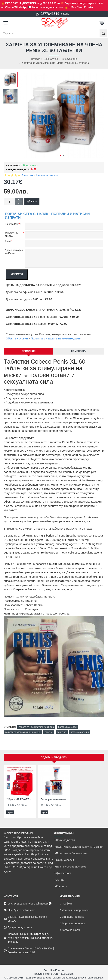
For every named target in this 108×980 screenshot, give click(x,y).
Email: (9, 242)
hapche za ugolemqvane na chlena (36, 727)
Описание (28, 351)
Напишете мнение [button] (47, 175)
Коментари (79, 351)
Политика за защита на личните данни (56, 338)
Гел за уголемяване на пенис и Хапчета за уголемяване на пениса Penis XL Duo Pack (55, 799)
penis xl (49, 732)
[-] (19, 203)
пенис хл (62, 732)
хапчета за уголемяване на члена (23, 732)
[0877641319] (48, 14)
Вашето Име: (13, 224)
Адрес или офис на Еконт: (14, 252)
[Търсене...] (103, 33)
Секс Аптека (51, 59)
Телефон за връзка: (15, 234)
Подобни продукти (54, 757)
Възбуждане (69, 59)
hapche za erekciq (67, 727)
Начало (36, 59)
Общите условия (17, 338)
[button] (61, 155)
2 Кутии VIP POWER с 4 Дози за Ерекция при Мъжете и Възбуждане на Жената (21, 799)
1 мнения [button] (28, 175)
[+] (19, 200)
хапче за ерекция (80, 732)
